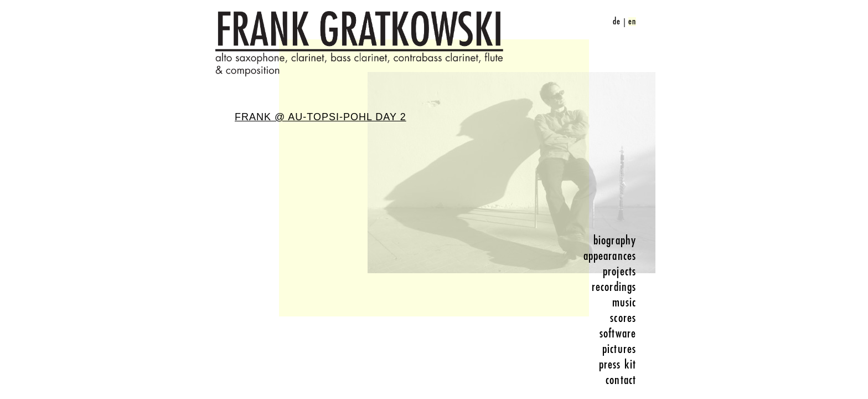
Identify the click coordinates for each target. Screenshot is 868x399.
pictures (619, 349)
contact (621, 380)
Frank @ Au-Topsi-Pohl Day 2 (321, 117)
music (624, 303)
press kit (618, 365)
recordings (614, 287)
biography (615, 241)
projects (619, 272)
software (618, 334)
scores (623, 318)
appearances (610, 256)
